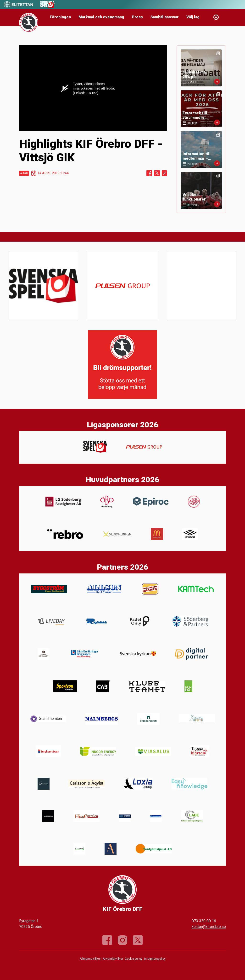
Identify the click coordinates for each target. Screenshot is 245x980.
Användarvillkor (113, 959)
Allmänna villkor (90, 959)
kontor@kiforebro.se (209, 927)
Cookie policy (134, 959)
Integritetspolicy (155, 959)
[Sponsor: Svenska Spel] (47, 7)
